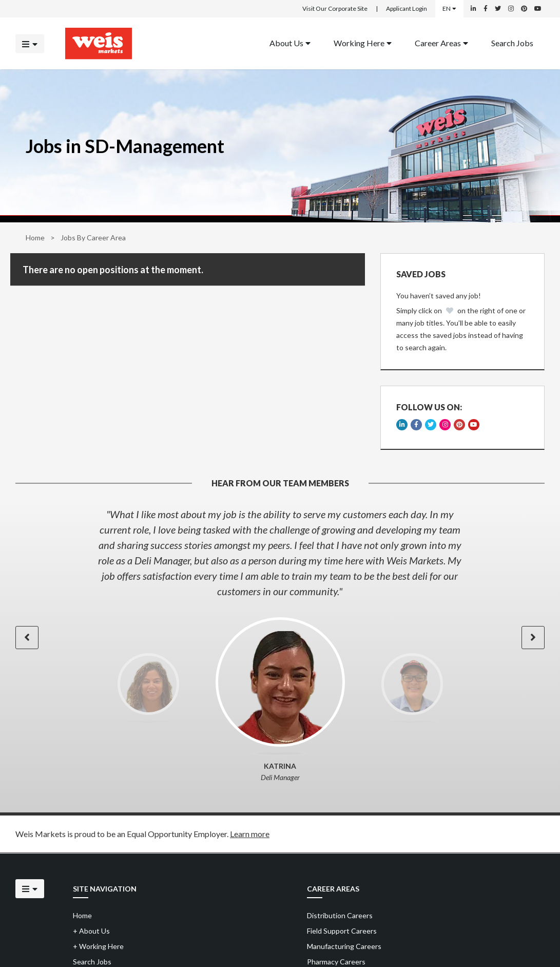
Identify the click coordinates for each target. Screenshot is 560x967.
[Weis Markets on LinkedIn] (474, 9)
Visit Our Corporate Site (335, 8)
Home (35, 238)
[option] (280, 553)
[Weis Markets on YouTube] (538, 9)
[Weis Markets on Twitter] (498, 9)
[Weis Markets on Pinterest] (524, 9)
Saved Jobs (421, 274)
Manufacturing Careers (344, 946)
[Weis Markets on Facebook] (486, 9)
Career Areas (441, 42)
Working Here (363, 42)
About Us (290, 42)
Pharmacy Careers (336, 962)
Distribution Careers (340, 915)
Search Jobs (512, 42)
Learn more (250, 834)
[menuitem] (290, 43)
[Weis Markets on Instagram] (511, 9)
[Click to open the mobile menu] (30, 43)
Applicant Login (407, 8)
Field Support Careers (342, 931)
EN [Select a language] (449, 8)
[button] (27, 638)
